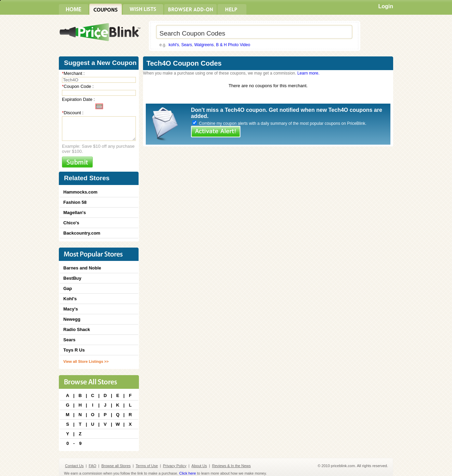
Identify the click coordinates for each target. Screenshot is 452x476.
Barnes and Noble (82, 268)
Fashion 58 (75, 202)
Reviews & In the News (231, 466)
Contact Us (74, 466)
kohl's (174, 45)
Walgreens (204, 45)
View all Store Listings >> (86, 361)
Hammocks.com (80, 192)
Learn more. (308, 73)
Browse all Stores (116, 466)
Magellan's (75, 213)
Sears (187, 45)
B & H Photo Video (233, 45)
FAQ (92, 466)
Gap (68, 288)
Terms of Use (147, 466)
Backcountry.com (82, 233)
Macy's (71, 309)
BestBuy (72, 278)
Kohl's (70, 299)
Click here (188, 473)
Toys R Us (74, 350)
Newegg (72, 319)
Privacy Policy (175, 466)
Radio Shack (77, 329)
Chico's (71, 223)
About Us (199, 466)
